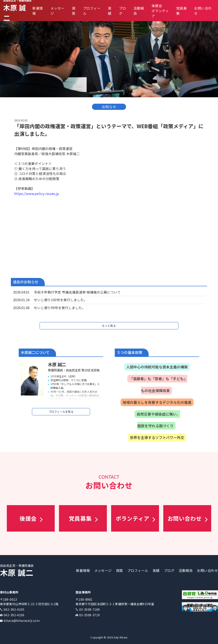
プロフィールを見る (61, 412)
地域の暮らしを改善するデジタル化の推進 (157, 402)
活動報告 (186, 570)
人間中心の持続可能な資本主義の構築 (157, 367)
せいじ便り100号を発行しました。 (61, 300)
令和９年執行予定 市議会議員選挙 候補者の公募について (77, 292)
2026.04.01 (21, 292)
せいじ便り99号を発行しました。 (60, 308)
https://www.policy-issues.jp (37, 193)
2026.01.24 (21, 300)
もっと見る (109, 326)
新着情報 (83, 570)
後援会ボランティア (160, 11)
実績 (110, 11)
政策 (74, 11)
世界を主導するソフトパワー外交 (157, 438)
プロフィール (138, 570)
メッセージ (103, 570)
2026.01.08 (21, 308)
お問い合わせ (207, 570)
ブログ (169, 570)
